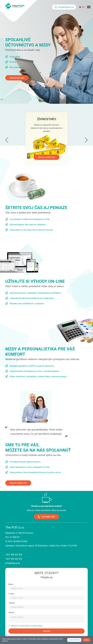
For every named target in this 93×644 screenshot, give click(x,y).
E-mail (11, 594)
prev (7, 140)
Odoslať (47, 631)
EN (83, 7)
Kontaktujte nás (17, 78)
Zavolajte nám (48, 517)
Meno (11, 584)
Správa (11, 612)
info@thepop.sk (13, 563)
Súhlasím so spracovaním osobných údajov (27, 626)
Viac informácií (74, 640)
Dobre (86, 640)
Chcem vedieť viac (46, 157)
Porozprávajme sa (66, 7)
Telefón (12, 603)
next (86, 140)
